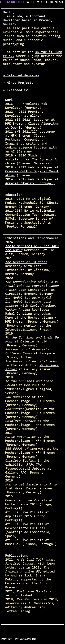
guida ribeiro (12, 2)
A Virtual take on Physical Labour (32, 286)
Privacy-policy (26, 639)
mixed (42, 2)
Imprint (6, 639)
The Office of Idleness (26, 262)
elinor (36, 116)
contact (57, 2)
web (30, 2)
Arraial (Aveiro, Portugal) (30, 183)
